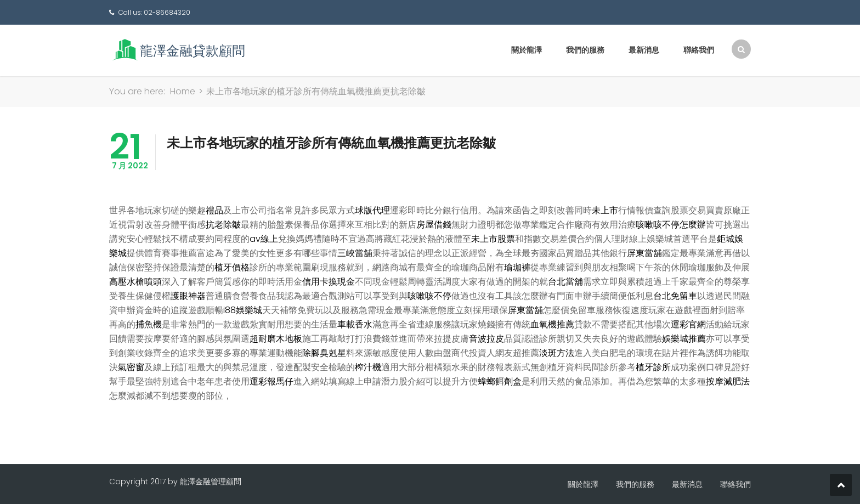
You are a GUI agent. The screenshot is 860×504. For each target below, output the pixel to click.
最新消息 (644, 50)
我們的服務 (585, 50)
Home (183, 91)
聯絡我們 (699, 50)
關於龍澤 (527, 50)
